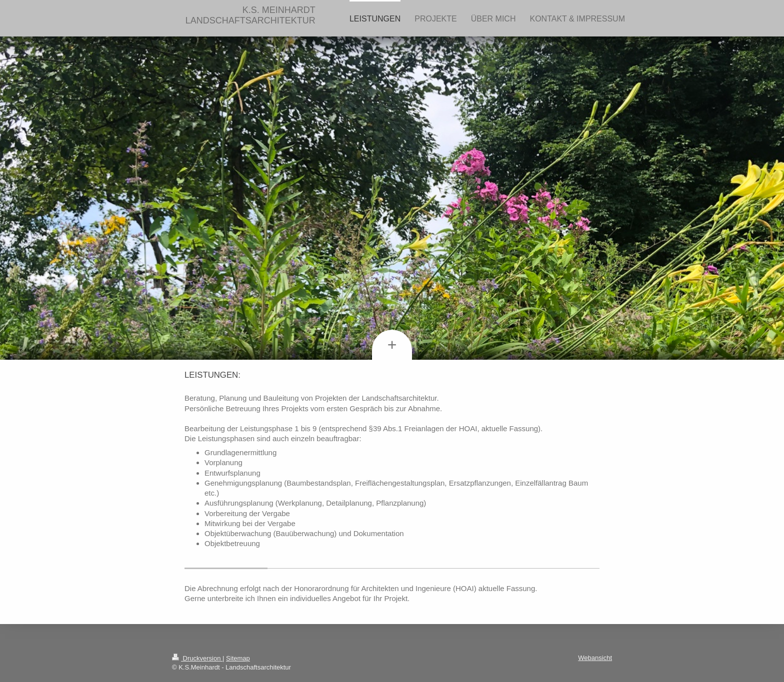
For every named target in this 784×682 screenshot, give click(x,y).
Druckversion (197, 658)
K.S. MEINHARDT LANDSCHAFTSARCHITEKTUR (250, 15)
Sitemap (238, 658)
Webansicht (595, 658)
